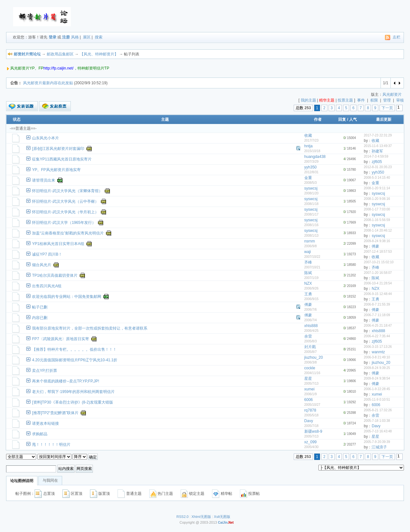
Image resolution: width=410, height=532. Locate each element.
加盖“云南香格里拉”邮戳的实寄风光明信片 (68, 233)
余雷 (308, 336)
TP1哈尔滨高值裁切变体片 (55, 275)
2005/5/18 (312, 415)
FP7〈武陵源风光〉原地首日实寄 (61, 339)
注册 (66, 37)
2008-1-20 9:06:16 (377, 199)
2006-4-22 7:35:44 (377, 336)
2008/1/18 (312, 204)
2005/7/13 (312, 384)
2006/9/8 (311, 246)
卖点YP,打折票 (45, 371)
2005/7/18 (312, 426)
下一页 (387, 108)
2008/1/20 (312, 193)
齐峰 (308, 262)
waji (308, 252)
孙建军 (377, 151)
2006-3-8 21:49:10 (377, 357)
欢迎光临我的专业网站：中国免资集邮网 (67, 297)
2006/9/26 (312, 288)
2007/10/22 (312, 257)
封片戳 (310, 347)
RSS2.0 (183, 517)
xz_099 (311, 442)
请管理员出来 (44, 180)
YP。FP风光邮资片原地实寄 (56, 170)
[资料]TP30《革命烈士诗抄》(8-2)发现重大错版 (73, 402)
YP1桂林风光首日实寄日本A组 (58, 244)
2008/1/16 (312, 225)
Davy (309, 421)
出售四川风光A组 (47, 286)
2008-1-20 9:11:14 (377, 188)
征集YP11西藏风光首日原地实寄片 (62, 159)
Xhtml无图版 (201, 517)
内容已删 (40, 318)
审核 (400, 100)
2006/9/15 (312, 299)
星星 (308, 379)
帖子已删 (40, 307)
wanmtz (378, 352)
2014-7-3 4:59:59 (376, 156)
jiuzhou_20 (314, 357)
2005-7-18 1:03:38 (377, 421)
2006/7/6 (311, 310)
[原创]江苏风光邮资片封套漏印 (58, 149)
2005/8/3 (311, 341)
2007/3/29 (312, 162)
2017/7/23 (312, 140)
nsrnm (310, 241)
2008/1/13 (312, 236)
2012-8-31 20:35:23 (378, 167)
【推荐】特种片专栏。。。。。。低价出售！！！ (74, 349)
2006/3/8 (311, 362)
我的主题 (308, 100)
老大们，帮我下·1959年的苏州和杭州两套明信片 (73, 392)
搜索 (99, 37)
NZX (308, 283)
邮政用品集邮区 (60, 54)
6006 (309, 400)
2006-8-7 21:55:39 (377, 304)
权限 (374, 100)
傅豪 (375, 246)
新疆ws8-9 (313, 431)
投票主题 (345, 100)
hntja (308, 146)
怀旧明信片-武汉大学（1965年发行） (64, 223)
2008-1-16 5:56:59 (377, 220)
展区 (87, 37)
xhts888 (311, 326)
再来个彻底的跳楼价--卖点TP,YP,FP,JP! (66, 381)
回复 (342, 119)
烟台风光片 (42, 265)
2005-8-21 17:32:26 (378, 410)
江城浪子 (379, 447)
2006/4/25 (312, 331)
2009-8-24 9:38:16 (377, 241)
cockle (310, 368)
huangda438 (315, 157)
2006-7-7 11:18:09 (377, 315)
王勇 (308, 294)
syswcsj (311, 188)
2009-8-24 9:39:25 (377, 368)
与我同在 (50, 480)
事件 (361, 100)
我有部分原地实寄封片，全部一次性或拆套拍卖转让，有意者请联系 (90, 328)
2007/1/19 (312, 278)
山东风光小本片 (45, 138)
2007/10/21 (312, 267)
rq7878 (310, 410)
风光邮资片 (392, 94)
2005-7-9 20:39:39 (377, 442)
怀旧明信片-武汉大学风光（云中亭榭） (65, 201)
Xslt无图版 (222, 517)
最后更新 (384, 119)
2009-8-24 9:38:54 (377, 378)
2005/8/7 (311, 352)
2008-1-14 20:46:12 (378, 230)
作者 (318, 119)
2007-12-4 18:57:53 (378, 252)
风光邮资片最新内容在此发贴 (48, 83)
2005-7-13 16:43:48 (378, 431)
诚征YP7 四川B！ (47, 254)
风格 (75, 37)
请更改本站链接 (45, 423)
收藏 (308, 135)
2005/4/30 (312, 447)
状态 (17, 119)
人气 (353, 119)
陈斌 (308, 273)
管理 (387, 100)
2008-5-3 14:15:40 (377, 178)
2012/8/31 (312, 172)
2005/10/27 (312, 405)
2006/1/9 (311, 394)
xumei (309, 389)
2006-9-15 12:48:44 (378, 294)
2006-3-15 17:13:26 (378, 347)
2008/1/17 (312, 214)
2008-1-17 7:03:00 (377, 209)
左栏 (397, 37)
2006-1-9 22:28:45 (377, 389)
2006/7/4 (311, 320)
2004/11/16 (312, 373)
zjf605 (377, 162)
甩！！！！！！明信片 (51, 445)
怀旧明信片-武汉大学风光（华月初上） (65, 212)
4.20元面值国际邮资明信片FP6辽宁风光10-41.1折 (75, 360)
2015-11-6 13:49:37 (378, 146)
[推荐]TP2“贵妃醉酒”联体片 (55, 413)
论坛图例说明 (22, 481)
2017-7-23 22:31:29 (378, 135)
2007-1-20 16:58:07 (378, 273)
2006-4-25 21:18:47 (378, 326)
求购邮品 (40, 434)
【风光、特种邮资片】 (99, 54)
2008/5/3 (311, 183)
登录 (53, 37)
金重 (308, 178)
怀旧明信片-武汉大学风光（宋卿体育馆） (67, 191)
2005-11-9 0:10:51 (377, 400)
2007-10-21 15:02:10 (379, 262)
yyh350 (311, 167)
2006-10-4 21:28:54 (378, 283)
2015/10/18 (312, 151)
